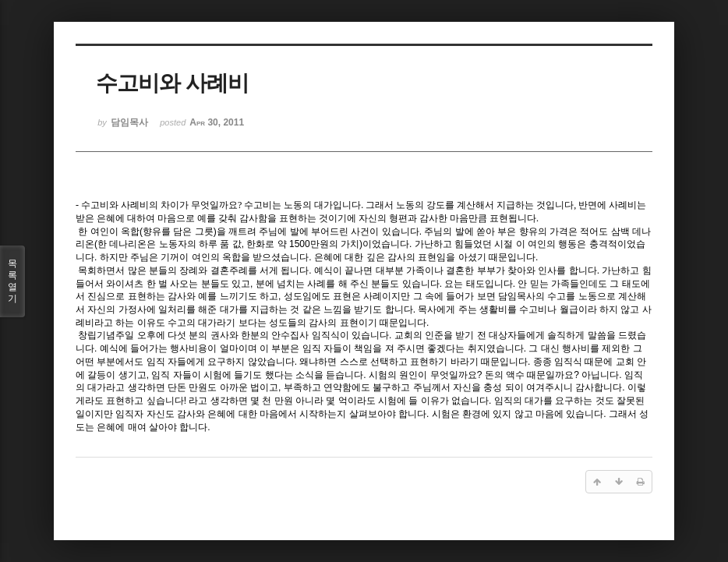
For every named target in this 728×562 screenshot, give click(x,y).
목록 (12, 281)
